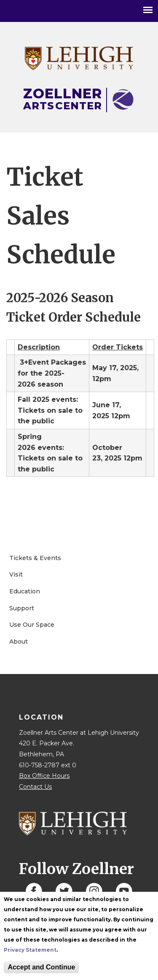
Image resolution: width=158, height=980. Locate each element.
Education (25, 591)
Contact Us (35, 787)
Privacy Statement (30, 950)
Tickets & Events (35, 558)
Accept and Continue (41, 967)
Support (22, 608)
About (19, 642)
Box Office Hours (44, 776)
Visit (16, 574)
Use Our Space (32, 625)
